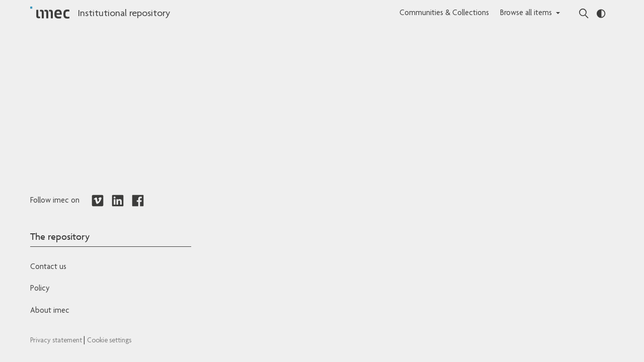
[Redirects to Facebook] (138, 201)
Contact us (48, 267)
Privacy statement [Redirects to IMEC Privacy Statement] (57, 341)
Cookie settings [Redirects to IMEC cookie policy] (109, 341)
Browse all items (526, 14)
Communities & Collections (444, 14)
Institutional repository (124, 14)
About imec (50, 311)
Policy (40, 289)
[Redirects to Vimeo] (98, 201)
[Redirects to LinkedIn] (118, 201)
